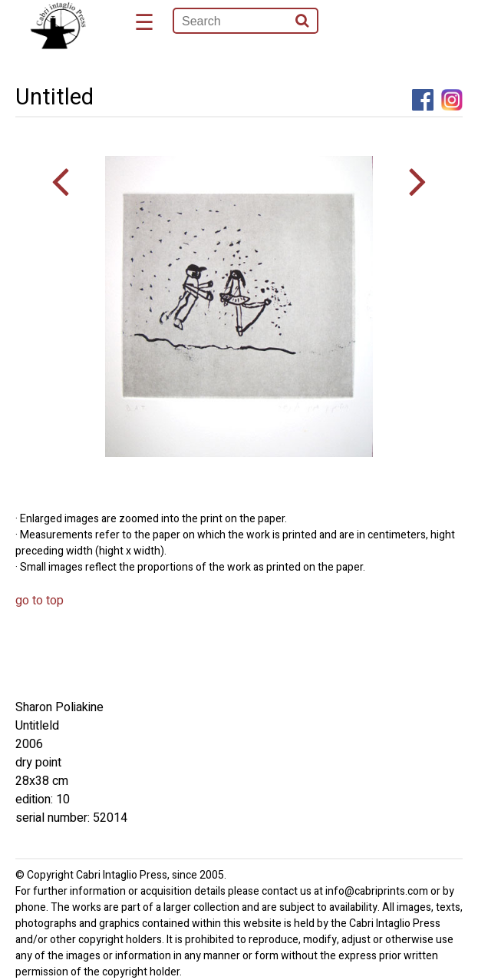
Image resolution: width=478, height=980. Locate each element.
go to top (40, 601)
